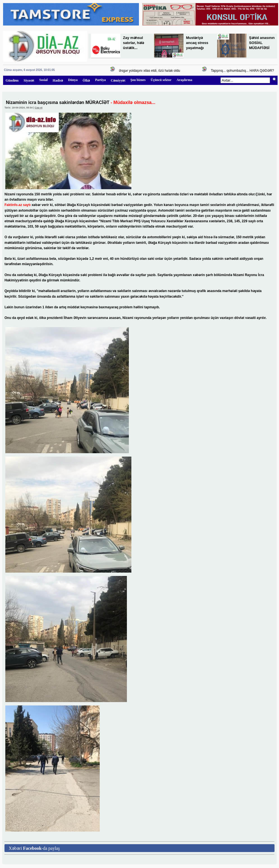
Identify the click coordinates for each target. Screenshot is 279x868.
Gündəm (12, 80)
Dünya (73, 80)
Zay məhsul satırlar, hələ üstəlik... (133, 43)
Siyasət (29, 80)
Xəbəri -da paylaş (34, 848)
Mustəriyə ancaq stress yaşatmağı (197, 43)
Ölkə (86, 80)
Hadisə (58, 80)
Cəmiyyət (118, 80)
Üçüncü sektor (161, 80)
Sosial (43, 80)
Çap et (39, 108)
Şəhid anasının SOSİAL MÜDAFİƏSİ (262, 43)
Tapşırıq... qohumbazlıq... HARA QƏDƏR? (243, 71)
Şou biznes (138, 80)
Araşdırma (184, 80)
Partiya (100, 80)
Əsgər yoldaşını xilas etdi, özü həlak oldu (150, 71)
